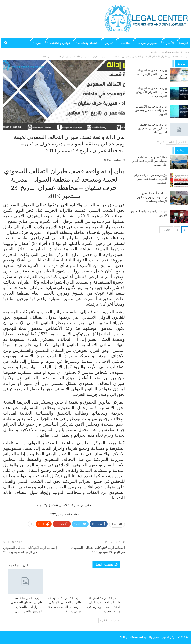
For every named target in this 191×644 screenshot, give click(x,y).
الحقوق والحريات (148, 43)
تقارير (109, 43)
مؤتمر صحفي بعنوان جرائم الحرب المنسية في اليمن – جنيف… (151, 179)
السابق (115, 620)
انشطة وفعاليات (88, 43)
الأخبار (170, 43)
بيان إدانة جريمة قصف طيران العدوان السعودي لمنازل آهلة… (152, 128)
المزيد (39, 43)
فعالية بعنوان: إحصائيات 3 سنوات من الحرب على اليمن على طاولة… (149, 161)
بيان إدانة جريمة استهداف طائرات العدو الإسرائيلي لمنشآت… (151, 74)
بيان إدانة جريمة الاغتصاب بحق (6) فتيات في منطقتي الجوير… (151, 110)
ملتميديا (125, 43)
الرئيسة (183, 43)
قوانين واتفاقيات (60, 43)
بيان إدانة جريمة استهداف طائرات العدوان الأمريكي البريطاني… (151, 92)
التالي (103, 620)
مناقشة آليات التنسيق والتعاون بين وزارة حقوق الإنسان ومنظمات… (152, 197)
